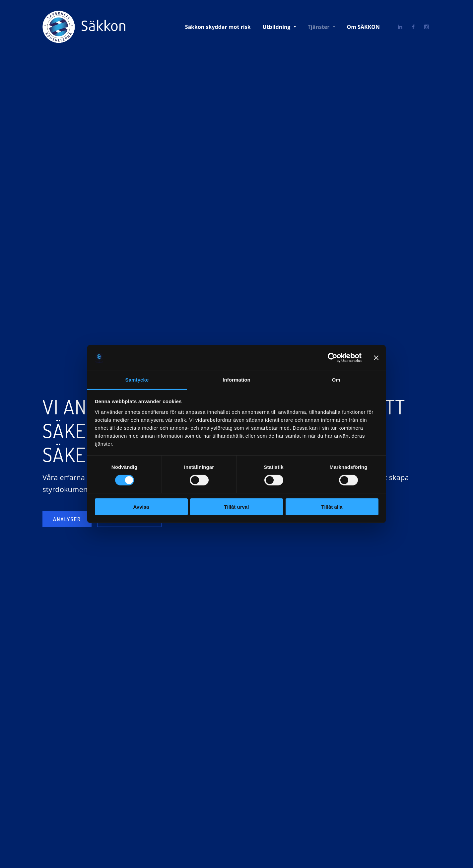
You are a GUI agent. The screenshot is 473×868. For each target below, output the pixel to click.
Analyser (67, 519)
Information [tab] (236, 380)
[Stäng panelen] (376, 358)
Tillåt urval (237, 507)
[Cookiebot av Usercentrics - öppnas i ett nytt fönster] (333, 358)
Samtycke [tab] (137, 380)
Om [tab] (336, 380)
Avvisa (141, 507)
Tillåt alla (332, 507)
